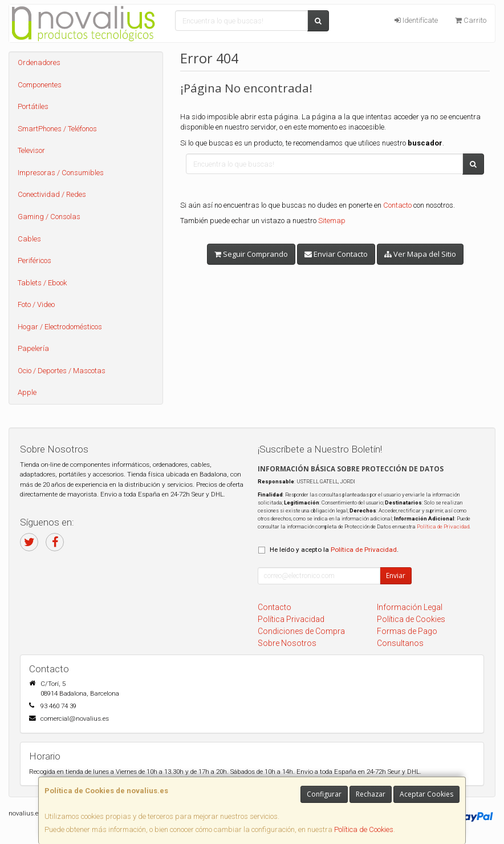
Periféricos (34, 261)
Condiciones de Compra (301, 631)
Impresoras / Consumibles (61, 173)
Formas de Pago (407, 631)
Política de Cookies (364, 829)
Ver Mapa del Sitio (420, 254)
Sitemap (332, 221)
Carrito (471, 20)
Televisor (31, 150)
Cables (29, 239)
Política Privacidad (291, 619)
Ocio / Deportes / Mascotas (62, 371)
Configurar (324, 794)
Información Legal (410, 607)
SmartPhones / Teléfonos (57, 129)
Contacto (397, 205)
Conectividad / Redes (52, 194)
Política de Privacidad (443, 526)
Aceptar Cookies (426, 794)
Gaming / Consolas (49, 217)
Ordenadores (39, 62)
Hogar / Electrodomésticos (60, 327)
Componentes (40, 85)
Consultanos (400, 643)
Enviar (396, 576)
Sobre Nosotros (287, 643)
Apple (27, 392)
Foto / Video (36, 304)
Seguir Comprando (251, 254)
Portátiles (33, 106)
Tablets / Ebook (42, 283)
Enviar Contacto (336, 254)
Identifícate (416, 20)
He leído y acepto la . (334, 550)
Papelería (33, 348)
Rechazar (371, 794)
